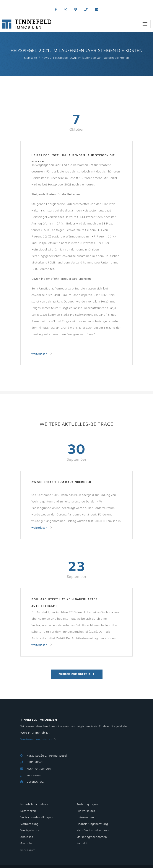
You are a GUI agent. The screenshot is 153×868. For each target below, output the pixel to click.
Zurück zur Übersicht (77, 674)
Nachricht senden (39, 769)
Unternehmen (86, 818)
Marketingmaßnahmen (92, 837)
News (45, 58)
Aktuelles (27, 837)
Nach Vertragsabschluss (93, 831)
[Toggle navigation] (145, 24)
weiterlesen (40, 354)
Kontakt (82, 844)
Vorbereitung (30, 824)
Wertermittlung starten (36, 740)
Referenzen (28, 811)
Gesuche (26, 844)
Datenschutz (35, 782)
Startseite (31, 58)
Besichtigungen (87, 805)
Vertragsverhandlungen (37, 818)
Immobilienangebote (34, 805)
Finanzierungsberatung (92, 824)
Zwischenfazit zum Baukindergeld (61, 482)
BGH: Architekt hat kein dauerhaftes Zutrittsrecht (64, 603)
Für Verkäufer (86, 811)
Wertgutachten (31, 831)
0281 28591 (35, 762)
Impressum (34, 775)
